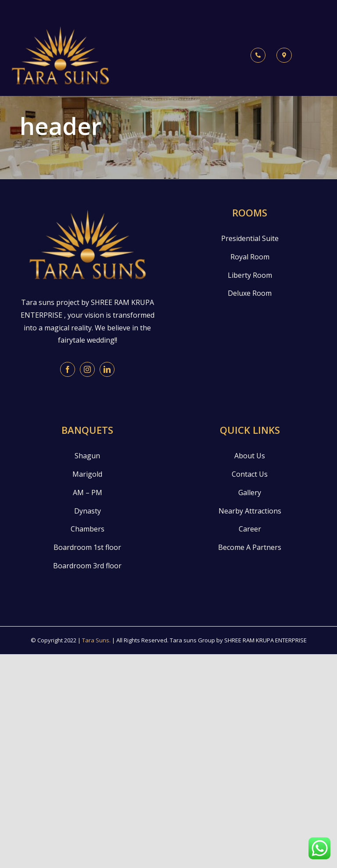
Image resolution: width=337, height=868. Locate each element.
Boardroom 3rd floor (87, 566)
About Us (250, 456)
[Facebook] (68, 369)
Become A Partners (250, 547)
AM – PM (88, 492)
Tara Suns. (96, 640)
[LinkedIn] (107, 369)
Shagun (87, 456)
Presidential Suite (250, 238)
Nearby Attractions (250, 511)
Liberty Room (250, 275)
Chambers (88, 529)
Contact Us (250, 474)
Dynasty (88, 511)
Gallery (250, 492)
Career (250, 529)
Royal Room (250, 257)
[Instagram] (87, 369)
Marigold (87, 474)
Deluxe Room (250, 293)
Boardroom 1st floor (87, 547)
